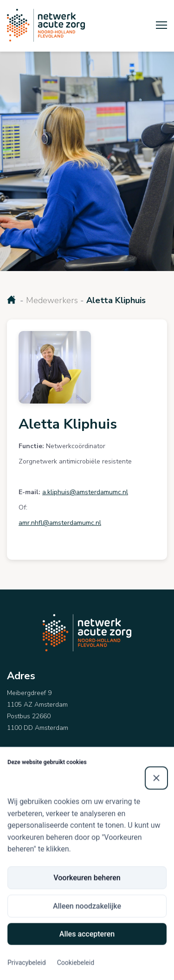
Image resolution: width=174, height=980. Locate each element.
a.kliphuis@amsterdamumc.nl (85, 492)
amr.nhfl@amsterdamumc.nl (60, 523)
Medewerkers (52, 300)
